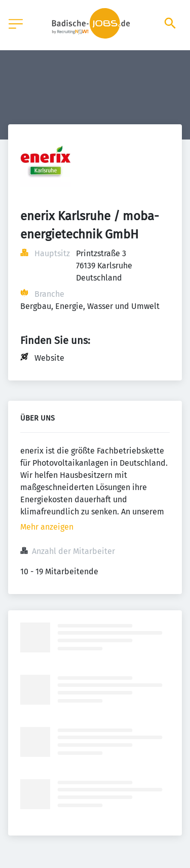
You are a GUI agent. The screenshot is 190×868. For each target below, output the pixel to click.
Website (49, 358)
